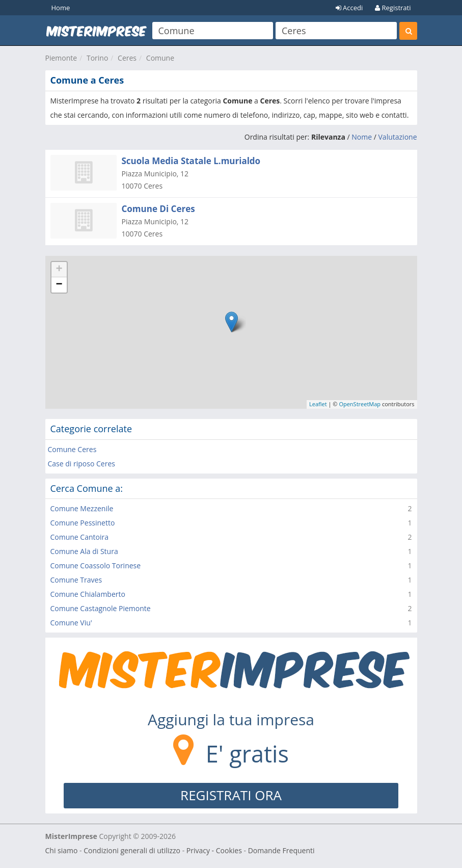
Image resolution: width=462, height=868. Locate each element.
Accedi (349, 8)
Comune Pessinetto (83, 523)
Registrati (393, 8)
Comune (160, 58)
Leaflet (318, 404)
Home (61, 8)
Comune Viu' (71, 623)
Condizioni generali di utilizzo (132, 850)
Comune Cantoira (80, 537)
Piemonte (61, 58)
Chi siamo (62, 850)
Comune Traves (76, 580)
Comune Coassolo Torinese (96, 565)
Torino (97, 58)
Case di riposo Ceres (81, 464)
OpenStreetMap (360, 404)
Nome (362, 137)
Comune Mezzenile (82, 508)
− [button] (59, 285)
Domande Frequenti (281, 850)
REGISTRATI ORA (231, 795)
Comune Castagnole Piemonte (101, 608)
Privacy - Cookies (214, 850)
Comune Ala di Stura (84, 551)
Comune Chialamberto (88, 594)
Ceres (127, 58)
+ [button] (59, 270)
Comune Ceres (72, 449)
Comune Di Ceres (158, 209)
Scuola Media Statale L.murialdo (191, 161)
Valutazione (398, 137)
